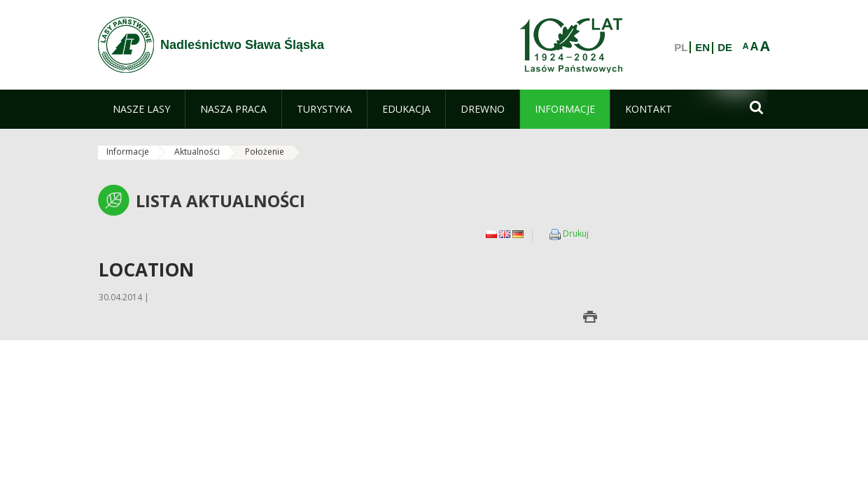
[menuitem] (141, 109)
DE (725, 48)
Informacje (128, 152)
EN (702, 48)
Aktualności (197, 152)
